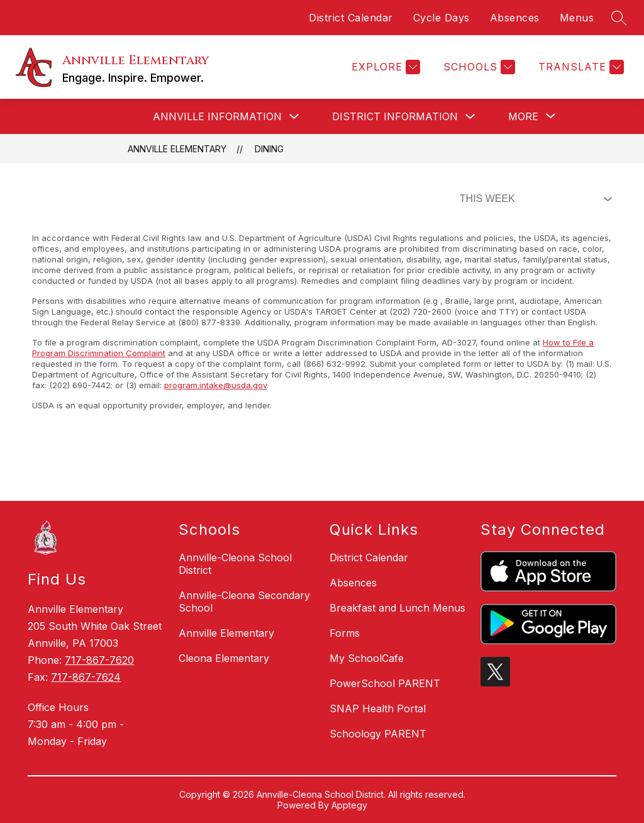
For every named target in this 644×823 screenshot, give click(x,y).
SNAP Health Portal (378, 708)
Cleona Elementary (224, 658)
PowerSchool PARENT (385, 683)
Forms (345, 633)
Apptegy (349, 805)
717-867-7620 (99, 660)
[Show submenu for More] (523, 116)
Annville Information (217, 116)
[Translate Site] (580, 67)
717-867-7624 (86, 677)
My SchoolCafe (367, 658)
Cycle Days (441, 18)
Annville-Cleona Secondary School (244, 602)
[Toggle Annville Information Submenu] (294, 117)
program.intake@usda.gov (215, 385)
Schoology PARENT (378, 734)
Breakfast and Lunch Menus (397, 608)
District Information (395, 116)
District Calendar (351, 18)
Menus (577, 18)
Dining (269, 149)
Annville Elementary (177, 149)
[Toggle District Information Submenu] (470, 117)
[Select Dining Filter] (533, 199)
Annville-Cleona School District (235, 564)
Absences (515, 18)
